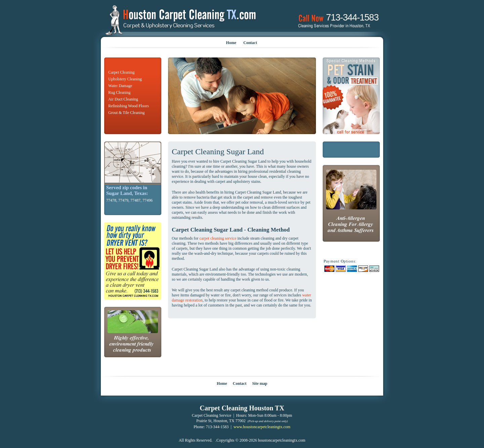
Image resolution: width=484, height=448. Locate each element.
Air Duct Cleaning (123, 99)
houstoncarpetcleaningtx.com (281, 440)
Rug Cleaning (119, 92)
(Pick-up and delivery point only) (268, 421)
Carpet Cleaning (121, 72)
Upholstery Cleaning (125, 79)
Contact (250, 43)
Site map (260, 383)
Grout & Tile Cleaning (126, 113)
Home (231, 43)
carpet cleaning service (218, 238)
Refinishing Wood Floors (129, 106)
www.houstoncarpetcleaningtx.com (262, 427)
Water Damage (120, 86)
